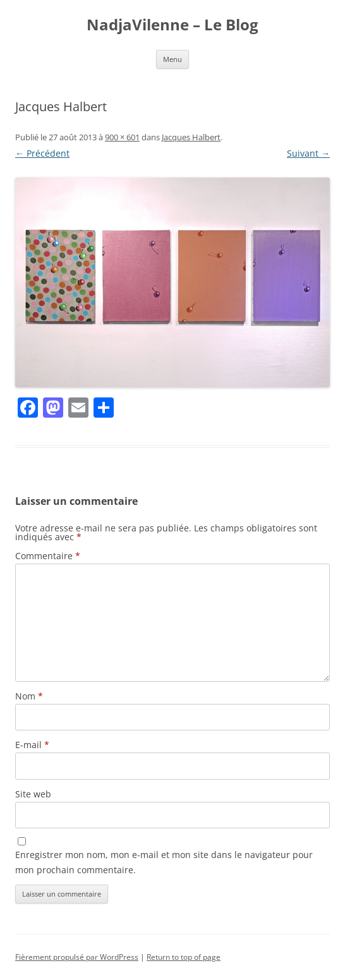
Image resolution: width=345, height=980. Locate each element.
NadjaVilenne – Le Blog (172, 25)
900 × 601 (122, 137)
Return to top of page (184, 957)
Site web (33, 794)
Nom (29, 696)
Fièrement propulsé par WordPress (77, 957)
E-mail (32, 745)
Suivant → (308, 153)
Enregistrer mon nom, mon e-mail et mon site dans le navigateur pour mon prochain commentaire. (164, 862)
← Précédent (42, 153)
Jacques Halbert (191, 137)
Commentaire (48, 556)
